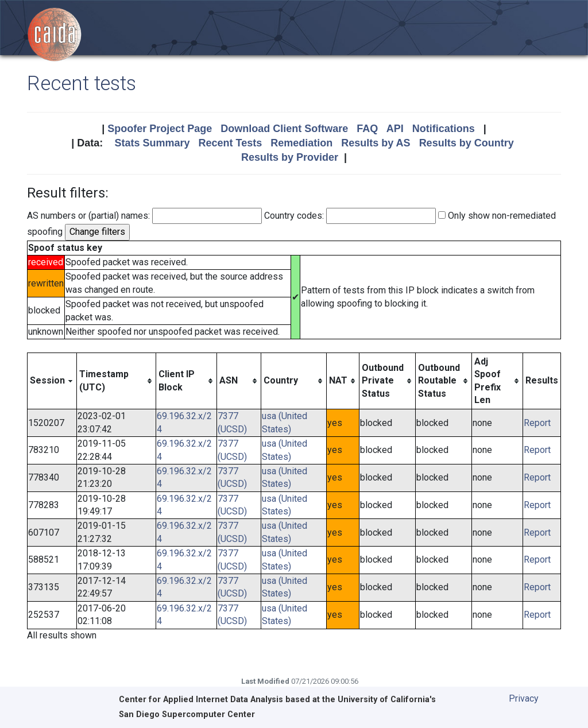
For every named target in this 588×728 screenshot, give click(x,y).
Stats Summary (152, 143)
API (395, 129)
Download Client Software (284, 129)
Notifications (444, 129)
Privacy (524, 698)
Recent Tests (230, 143)
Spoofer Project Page (160, 129)
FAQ (367, 129)
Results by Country (467, 143)
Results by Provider (290, 157)
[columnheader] (52, 381)
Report (537, 423)
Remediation (301, 143)
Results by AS (376, 143)
